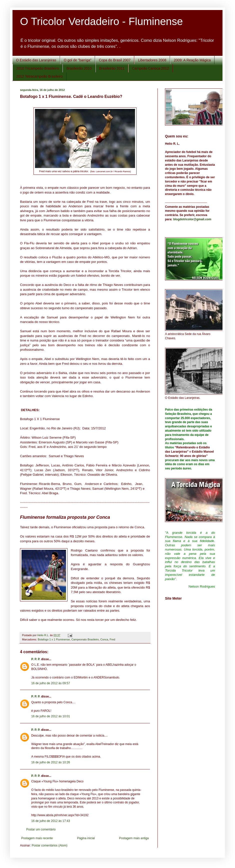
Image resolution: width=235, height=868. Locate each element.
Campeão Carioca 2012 (150, 68)
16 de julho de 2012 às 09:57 (51, 683)
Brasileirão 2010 (79, 68)
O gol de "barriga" (77, 60)
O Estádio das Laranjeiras (36, 60)
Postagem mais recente (37, 838)
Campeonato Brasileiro (85, 639)
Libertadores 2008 (152, 60)
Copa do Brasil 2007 (115, 60)
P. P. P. (36, 659)
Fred (112, 639)
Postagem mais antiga (134, 838)
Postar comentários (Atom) (50, 845)
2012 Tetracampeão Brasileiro (39, 76)
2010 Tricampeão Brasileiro (37, 68)
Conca (104, 639)
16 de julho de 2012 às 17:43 (51, 821)
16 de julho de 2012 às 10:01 (51, 716)
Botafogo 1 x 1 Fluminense (54, 639)
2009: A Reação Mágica (192, 60)
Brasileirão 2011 (112, 68)
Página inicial (86, 838)
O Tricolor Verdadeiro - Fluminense (101, 21)
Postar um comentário (41, 829)
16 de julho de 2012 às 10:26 (51, 762)
